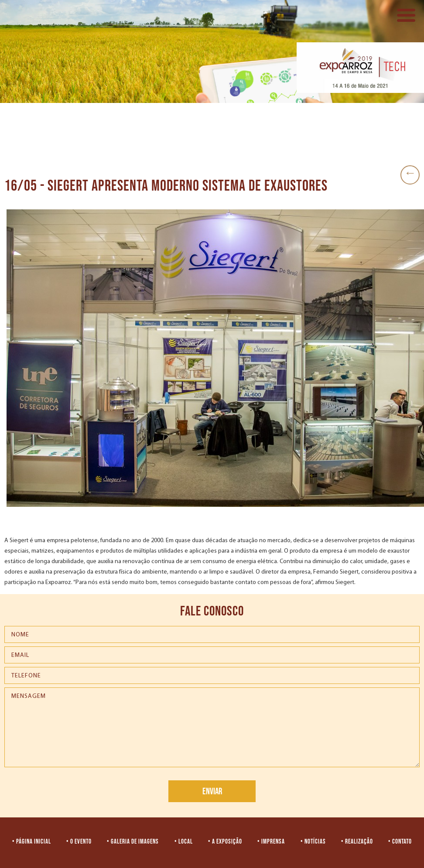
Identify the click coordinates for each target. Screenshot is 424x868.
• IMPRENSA (271, 842)
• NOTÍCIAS (313, 842)
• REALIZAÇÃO (357, 842)
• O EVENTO (79, 842)
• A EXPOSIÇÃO (225, 842)
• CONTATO (400, 842)
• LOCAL (184, 842)
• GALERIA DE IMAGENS (133, 842)
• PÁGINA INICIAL (32, 842)
